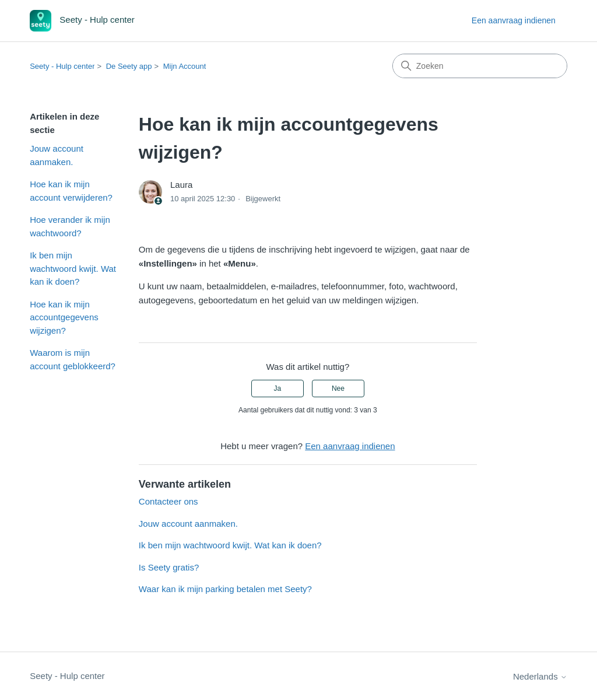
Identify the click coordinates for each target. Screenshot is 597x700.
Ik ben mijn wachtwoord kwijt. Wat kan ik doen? (73, 268)
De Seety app (129, 66)
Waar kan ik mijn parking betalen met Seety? (225, 589)
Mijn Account (185, 66)
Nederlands (540, 676)
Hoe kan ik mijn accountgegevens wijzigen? (64, 317)
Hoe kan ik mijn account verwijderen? (71, 191)
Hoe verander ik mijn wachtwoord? (70, 226)
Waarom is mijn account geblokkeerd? (73, 359)
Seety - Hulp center (62, 66)
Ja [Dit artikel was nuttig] (277, 388)
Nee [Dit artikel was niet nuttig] (338, 388)
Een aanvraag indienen (514, 20)
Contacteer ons (168, 501)
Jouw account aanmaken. (57, 155)
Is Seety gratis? (169, 567)
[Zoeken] (480, 66)
